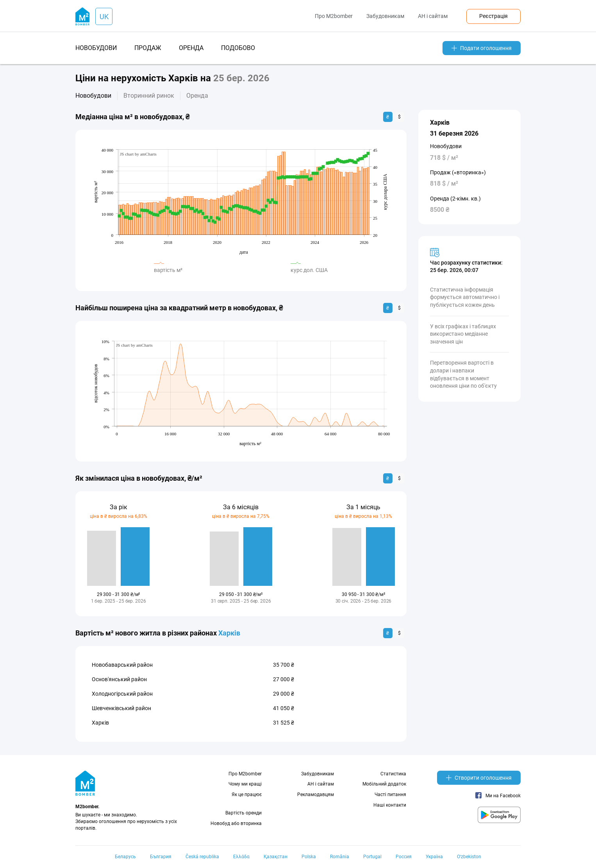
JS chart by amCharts (138, 154)
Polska (309, 857)
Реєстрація (493, 16)
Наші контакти (390, 805)
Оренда (197, 96)
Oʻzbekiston (469, 857)
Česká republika (202, 857)
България (161, 857)
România (340, 857)
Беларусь (125, 857)
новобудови (96, 48)
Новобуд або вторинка (236, 823)
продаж (148, 48)
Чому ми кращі (245, 784)
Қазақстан (276, 857)
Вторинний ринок (149, 96)
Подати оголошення (482, 48)
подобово (238, 48)
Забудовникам (385, 16)
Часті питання (390, 795)
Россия (404, 857)
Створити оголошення (479, 778)
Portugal (372, 857)
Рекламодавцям (316, 795)
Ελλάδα (241, 857)
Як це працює (247, 795)
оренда (191, 48)
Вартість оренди (244, 813)
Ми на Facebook (498, 796)
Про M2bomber (334, 16)
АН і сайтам (433, 16)
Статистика (393, 774)
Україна (434, 857)
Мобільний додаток (384, 784)
